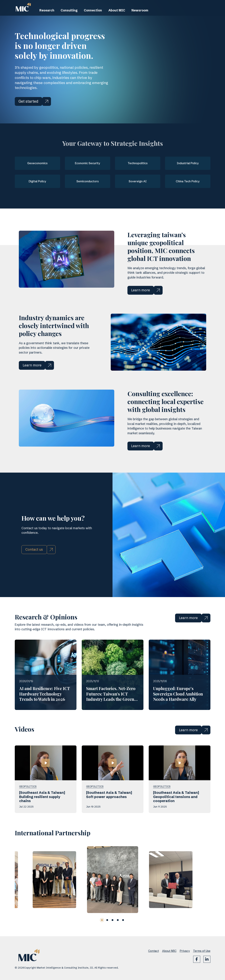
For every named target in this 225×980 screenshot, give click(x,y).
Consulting (74, 16)
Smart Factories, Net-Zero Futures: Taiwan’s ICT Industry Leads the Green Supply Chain (111, 711)
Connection (101, 16)
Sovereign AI (138, 179)
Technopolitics (138, 163)
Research (48, 16)
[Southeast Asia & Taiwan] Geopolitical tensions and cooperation (176, 811)
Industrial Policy (188, 163)
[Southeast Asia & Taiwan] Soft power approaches (109, 809)
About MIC (129, 16)
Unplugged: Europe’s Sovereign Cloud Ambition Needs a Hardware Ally (178, 708)
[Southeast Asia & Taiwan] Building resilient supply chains (42, 811)
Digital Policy (37, 179)
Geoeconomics (37, 163)
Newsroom (155, 16)
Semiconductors (88, 179)
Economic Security (88, 163)
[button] (102, 934)
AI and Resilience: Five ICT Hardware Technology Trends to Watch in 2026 (44, 708)
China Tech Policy (188, 179)
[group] (54, 894)
